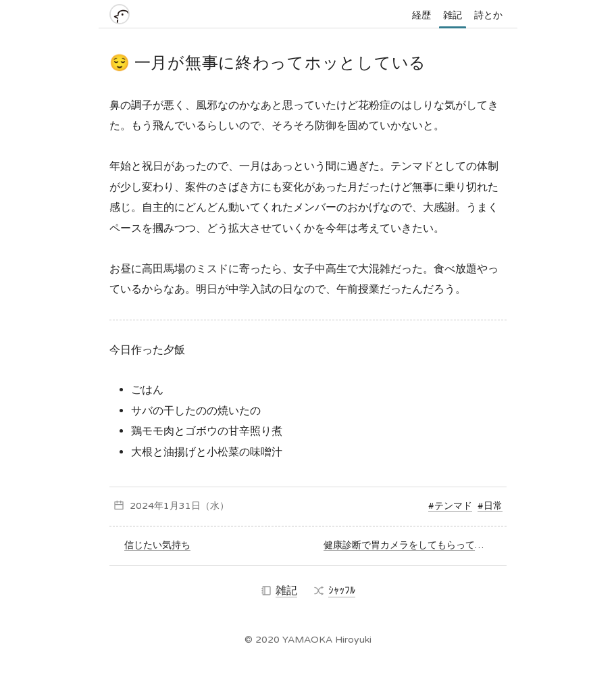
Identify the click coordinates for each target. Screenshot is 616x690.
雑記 (453, 15)
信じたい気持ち (157, 545)
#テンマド (450, 506)
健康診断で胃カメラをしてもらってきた (409, 545)
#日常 (490, 506)
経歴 (421, 15)
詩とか (488, 15)
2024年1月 (154, 506)
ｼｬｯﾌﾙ (334, 591)
